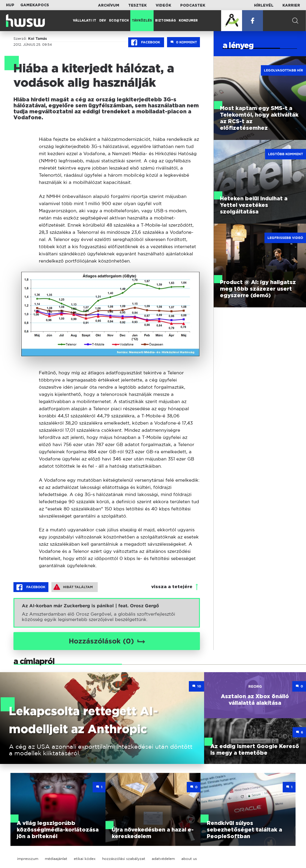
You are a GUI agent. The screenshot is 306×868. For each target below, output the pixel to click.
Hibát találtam (73, 587)
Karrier (291, 5)
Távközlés (142, 21)
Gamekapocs (35, 5)
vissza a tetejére (172, 587)
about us (189, 859)
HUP (10, 5)
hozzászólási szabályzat (124, 859)
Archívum (109, 5)
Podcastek (193, 5)
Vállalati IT (85, 21)
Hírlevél (264, 5)
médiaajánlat (56, 859)
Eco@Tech (119, 21)
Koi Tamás (38, 39)
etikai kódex (85, 859)
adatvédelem (163, 859)
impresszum (28, 859)
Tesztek (137, 5)
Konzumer (188, 21)
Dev (103, 21)
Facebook (146, 42)
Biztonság (165, 21)
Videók (163, 5)
